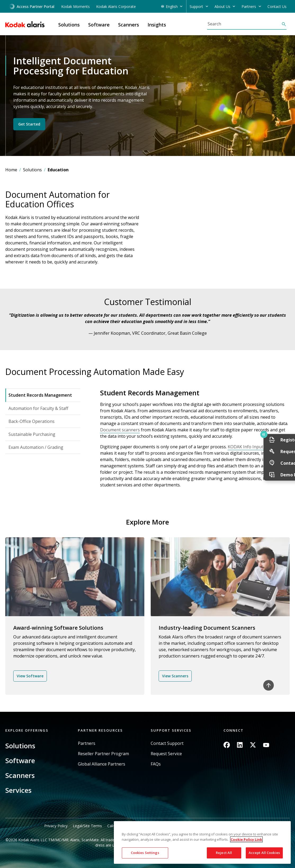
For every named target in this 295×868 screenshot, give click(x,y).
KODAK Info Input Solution (254, 447)
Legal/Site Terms (87, 826)
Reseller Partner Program (103, 754)
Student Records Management (40, 395)
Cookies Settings (145, 853)
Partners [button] (249, 6)
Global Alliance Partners (102, 764)
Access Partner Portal (32, 6)
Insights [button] (157, 25)
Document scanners (120, 430)
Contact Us (277, 6)
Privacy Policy (56, 826)
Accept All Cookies (264, 853)
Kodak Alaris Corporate (116, 6)
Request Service (166, 754)
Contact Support (167, 743)
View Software (30, 676)
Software (20, 760)
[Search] (244, 24)
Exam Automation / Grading (36, 447)
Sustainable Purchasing (32, 434)
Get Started (29, 124)
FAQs (156, 764)
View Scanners (175, 676)
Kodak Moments (75, 6)
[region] (202, 842)
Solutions (32, 170)
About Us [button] (222, 6)
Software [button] (99, 25)
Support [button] (196, 6)
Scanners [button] (129, 25)
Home (11, 170)
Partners (87, 743)
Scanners (20, 775)
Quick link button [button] (279, 435)
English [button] (172, 6)
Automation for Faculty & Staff (38, 408)
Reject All (224, 853)
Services (18, 790)
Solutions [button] (69, 25)
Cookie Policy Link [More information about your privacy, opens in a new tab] (246, 839)
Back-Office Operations (32, 421)
